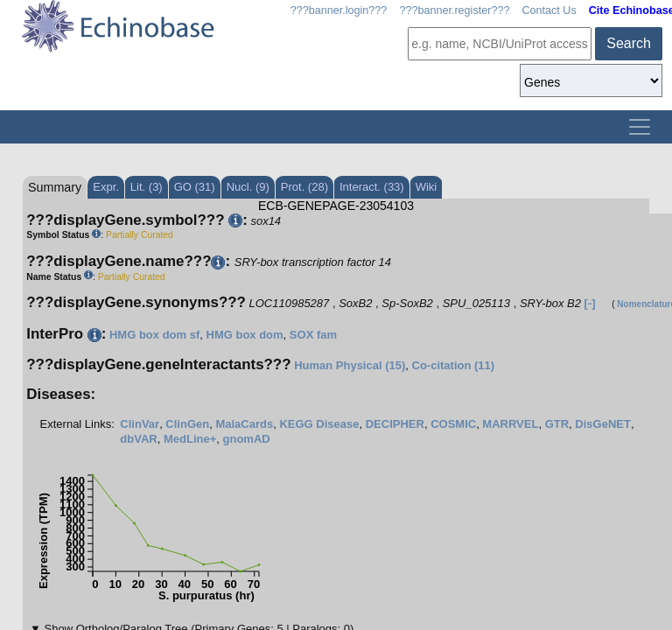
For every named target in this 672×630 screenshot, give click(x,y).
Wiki (427, 187)
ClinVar (140, 424)
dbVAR (138, 439)
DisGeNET (603, 424)
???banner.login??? (339, 10)
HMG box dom (245, 335)
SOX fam (313, 335)
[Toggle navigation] (640, 127)
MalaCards (244, 424)
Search (629, 43)
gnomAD (247, 439)
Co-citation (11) (454, 365)
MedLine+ (190, 439)
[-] (590, 303)
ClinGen (187, 424)
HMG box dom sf (154, 335)
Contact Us (549, 10)
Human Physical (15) (350, 365)
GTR (557, 424)
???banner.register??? (454, 10)
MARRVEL (510, 424)
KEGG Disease (319, 424)
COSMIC (453, 424)
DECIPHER (395, 424)
